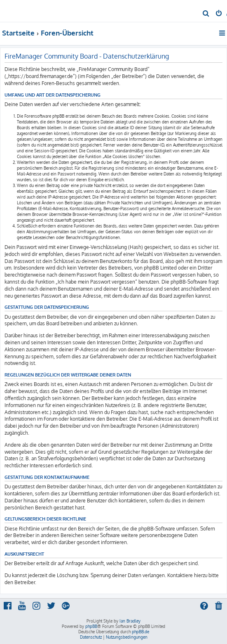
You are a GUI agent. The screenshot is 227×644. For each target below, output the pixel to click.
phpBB (91, 626)
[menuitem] (206, 14)
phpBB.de (140, 632)
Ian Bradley (130, 621)
